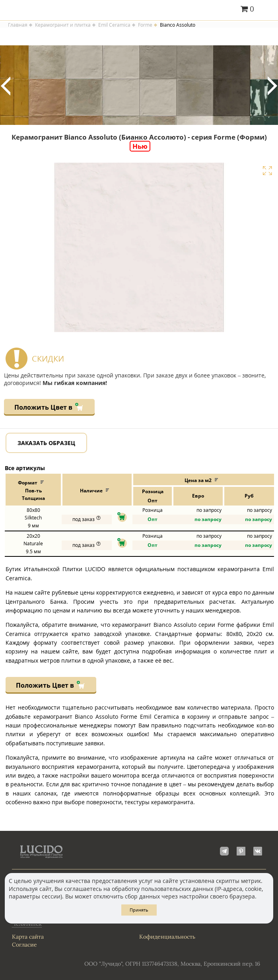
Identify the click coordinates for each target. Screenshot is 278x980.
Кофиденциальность (167, 937)
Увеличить (267, 171)
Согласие (24, 945)
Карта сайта (28, 937)
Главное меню (267, 10)
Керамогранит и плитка (63, 25)
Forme (145, 25)
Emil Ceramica (114, 25)
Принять (139, 910)
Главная (18, 25)
